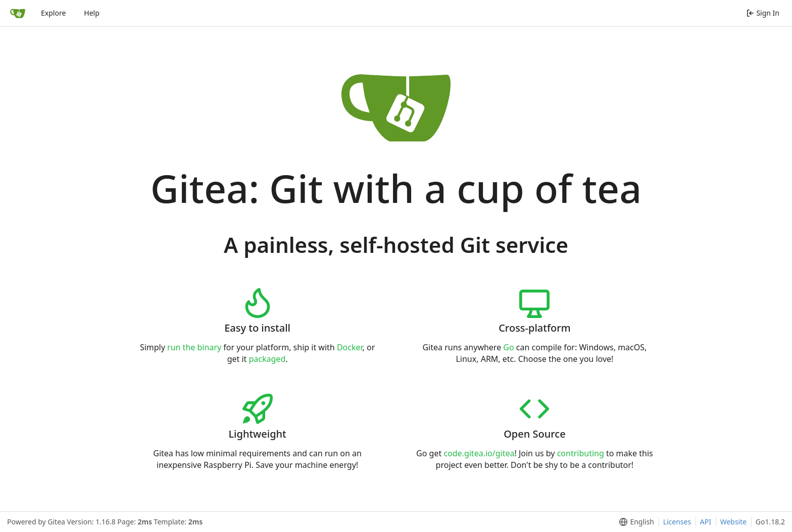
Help (92, 13)
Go (508, 347)
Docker (350, 347)
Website (734, 522)
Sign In (763, 13)
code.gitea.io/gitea (479, 453)
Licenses (677, 522)
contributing (581, 453)
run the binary (194, 347)
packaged (267, 359)
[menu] (635, 522)
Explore (53, 13)
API (706, 522)
